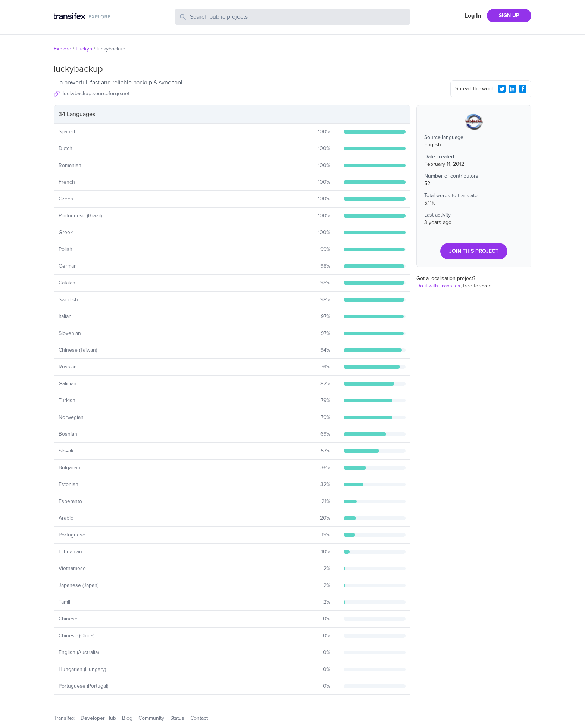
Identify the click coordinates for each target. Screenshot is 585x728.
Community (151, 718)
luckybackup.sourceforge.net (96, 94)
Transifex (64, 718)
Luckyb (84, 49)
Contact (199, 718)
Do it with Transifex (438, 286)
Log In (473, 16)
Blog (127, 718)
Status (177, 718)
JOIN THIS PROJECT (474, 251)
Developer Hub (98, 718)
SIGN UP (509, 15)
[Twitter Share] (502, 89)
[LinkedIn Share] (512, 89)
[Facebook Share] (523, 89)
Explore (62, 49)
